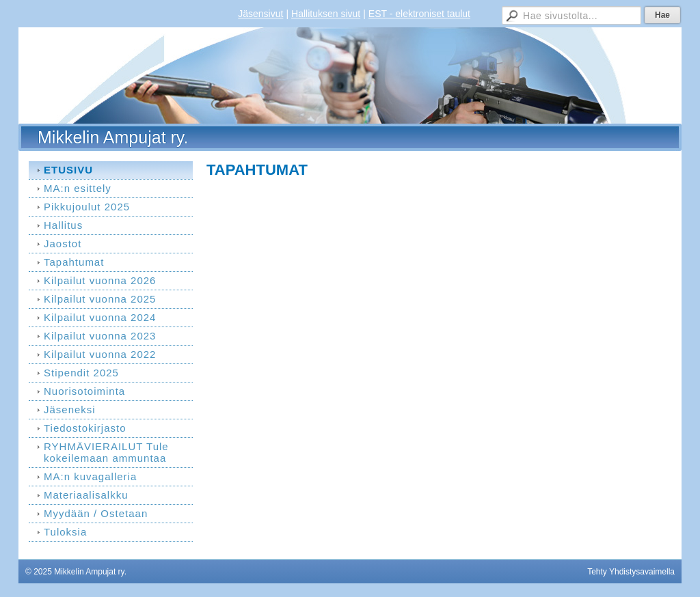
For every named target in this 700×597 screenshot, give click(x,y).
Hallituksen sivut (326, 14)
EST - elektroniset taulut (419, 14)
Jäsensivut (260, 14)
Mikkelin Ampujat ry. (113, 137)
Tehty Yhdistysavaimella (631, 572)
